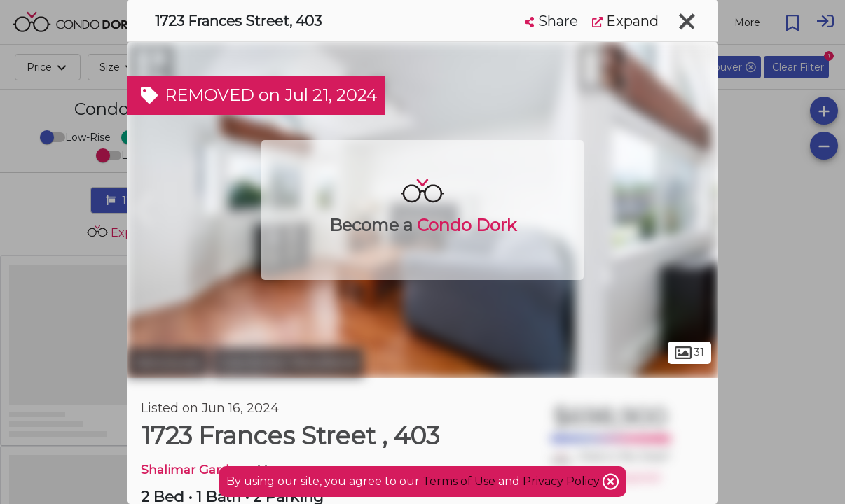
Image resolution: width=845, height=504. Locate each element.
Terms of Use (459, 481)
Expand (625, 21)
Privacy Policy (563, 481)
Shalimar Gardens (196, 469)
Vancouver (167, 363)
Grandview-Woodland (288, 363)
